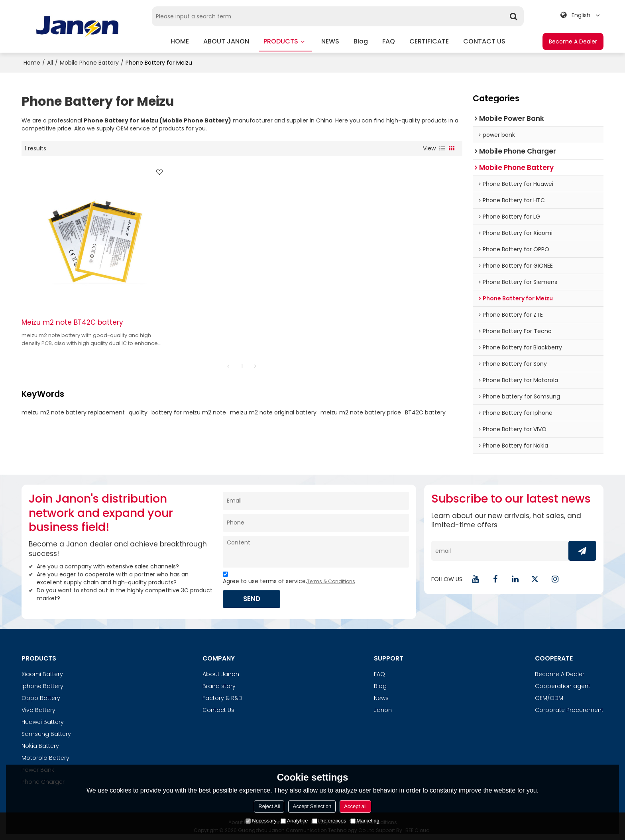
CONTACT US (484, 41)
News (381, 698)
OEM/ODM (549, 698)
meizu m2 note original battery (273, 408)
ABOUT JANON (226, 41)
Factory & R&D (222, 698)
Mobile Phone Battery (89, 63)
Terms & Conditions (331, 581)
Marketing (365, 821)
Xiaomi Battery (42, 674)
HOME (180, 41)
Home (32, 63)
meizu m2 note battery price (361, 408)
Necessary (261, 821)
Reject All (269, 806)
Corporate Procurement (569, 710)
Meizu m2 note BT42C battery (72, 318)
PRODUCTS (285, 44)
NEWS (330, 41)
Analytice (294, 821)
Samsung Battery (46, 734)
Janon (383, 710)
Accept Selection (312, 806)
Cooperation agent (563, 686)
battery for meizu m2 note (189, 408)
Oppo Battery (41, 698)
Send (252, 599)
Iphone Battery (42, 686)
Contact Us (218, 710)
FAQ (389, 41)
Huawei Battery (43, 722)
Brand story (219, 686)
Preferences (329, 821)
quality (138, 408)
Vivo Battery (38, 710)
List (442, 148)
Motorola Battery (45, 758)
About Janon (221, 674)
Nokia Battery (40, 746)
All (50, 63)
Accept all (355, 806)
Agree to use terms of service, (289, 579)
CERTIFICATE (429, 41)
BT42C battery (425, 408)
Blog (380, 686)
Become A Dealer (573, 41)
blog (361, 41)
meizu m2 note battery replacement (73, 408)
